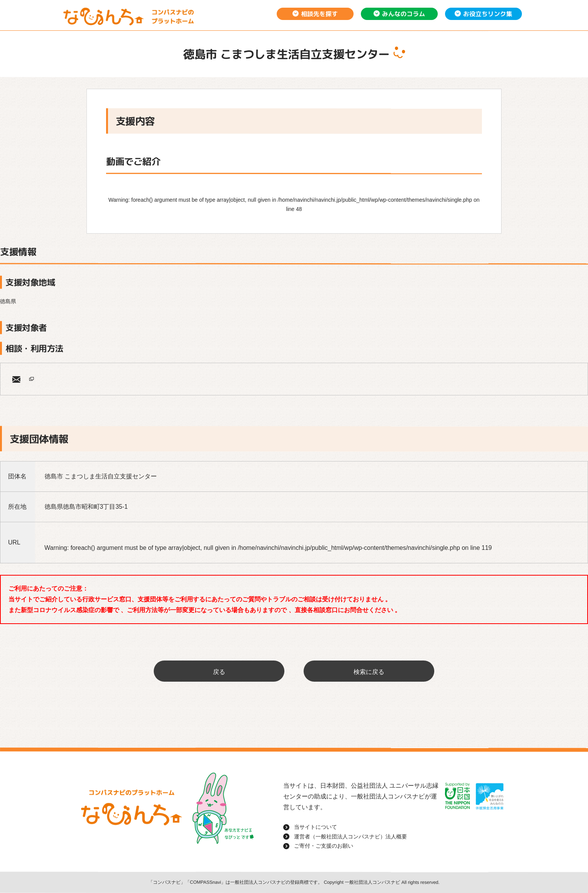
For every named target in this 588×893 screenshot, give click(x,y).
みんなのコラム (404, 14)
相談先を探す (319, 14)
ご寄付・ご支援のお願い (324, 846)
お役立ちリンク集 (488, 14)
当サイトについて (316, 827)
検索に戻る (369, 672)
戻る (219, 672)
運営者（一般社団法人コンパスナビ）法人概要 (350, 837)
